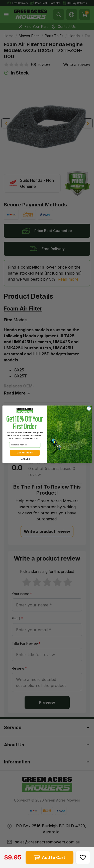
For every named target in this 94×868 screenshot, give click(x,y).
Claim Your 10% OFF (25, 454)
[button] (83, 857)
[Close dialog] (89, 410)
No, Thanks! (25, 460)
